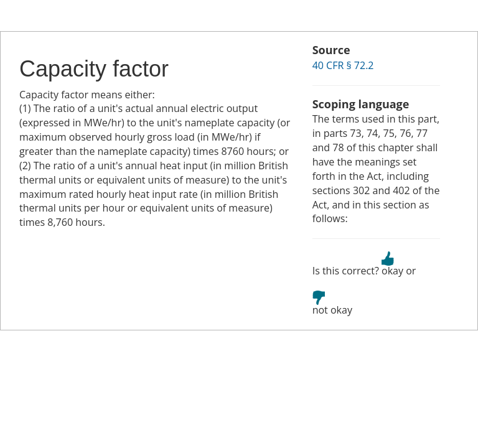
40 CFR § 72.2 (343, 65)
